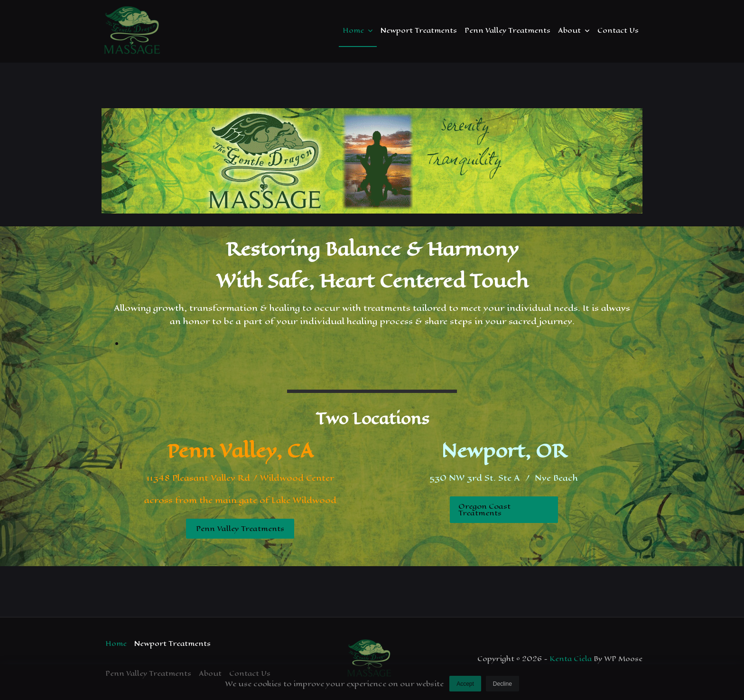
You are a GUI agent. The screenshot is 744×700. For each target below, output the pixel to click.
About (574, 30)
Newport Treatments (419, 30)
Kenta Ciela (571, 659)
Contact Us (618, 30)
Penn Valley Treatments (507, 30)
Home (358, 30)
